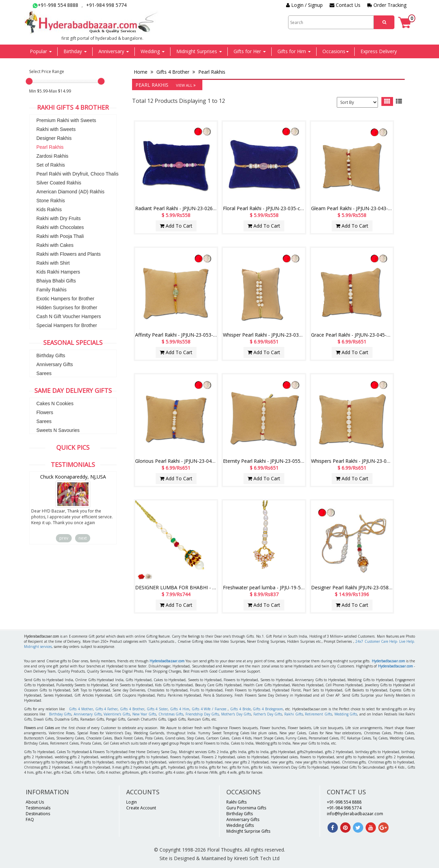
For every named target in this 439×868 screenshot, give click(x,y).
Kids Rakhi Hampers (58, 272)
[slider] (29, 81)
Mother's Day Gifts (236, 714)
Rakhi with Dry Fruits (58, 218)
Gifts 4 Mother (81, 709)
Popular (41, 51)
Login (132, 802)
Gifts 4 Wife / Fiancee (209, 709)
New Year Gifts (144, 714)
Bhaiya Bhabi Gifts (56, 281)
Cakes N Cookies (55, 403)
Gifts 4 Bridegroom (268, 709)
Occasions (336, 51)
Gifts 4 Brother (173, 72)
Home (141, 72)
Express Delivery (379, 51)
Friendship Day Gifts (202, 714)
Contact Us (345, 5)
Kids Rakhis (49, 209)
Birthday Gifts (51, 355)
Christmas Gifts (171, 714)
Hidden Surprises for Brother (67, 308)
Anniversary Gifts (55, 364)
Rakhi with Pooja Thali (60, 236)
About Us (35, 802)
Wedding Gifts (346, 714)
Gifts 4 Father (107, 709)
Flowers (45, 412)
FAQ (30, 819)
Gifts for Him (294, 51)
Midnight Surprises (199, 51)
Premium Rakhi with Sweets (66, 120)
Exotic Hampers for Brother (65, 299)
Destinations (38, 814)
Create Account (141, 808)
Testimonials (38, 808)
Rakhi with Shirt (53, 263)
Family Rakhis (51, 290)
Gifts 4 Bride (240, 709)
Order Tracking (387, 5)
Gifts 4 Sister (157, 709)
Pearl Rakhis (50, 147)
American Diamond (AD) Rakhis (70, 192)
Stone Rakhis (51, 201)
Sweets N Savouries (58, 430)
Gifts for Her (250, 51)
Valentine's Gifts (117, 714)
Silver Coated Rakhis (59, 183)
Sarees (44, 373)
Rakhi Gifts (294, 714)
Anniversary (114, 51)
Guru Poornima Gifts (246, 808)
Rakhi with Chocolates (60, 227)
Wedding (153, 51)
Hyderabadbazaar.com (167, 661)
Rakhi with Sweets (56, 129)
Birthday (75, 51)
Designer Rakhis (54, 138)
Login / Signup (304, 5)
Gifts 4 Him (180, 709)
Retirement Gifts (318, 714)
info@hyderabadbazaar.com (355, 814)
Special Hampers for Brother (67, 325)
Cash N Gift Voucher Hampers (69, 316)
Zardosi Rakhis (52, 156)
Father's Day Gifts (268, 714)
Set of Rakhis (51, 165)
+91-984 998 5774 (106, 5)
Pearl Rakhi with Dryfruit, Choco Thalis (77, 174)
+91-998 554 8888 (55, 5)
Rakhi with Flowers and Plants (69, 254)
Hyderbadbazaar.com (388, 661)
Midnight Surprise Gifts (248, 831)
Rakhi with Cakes (55, 245)
